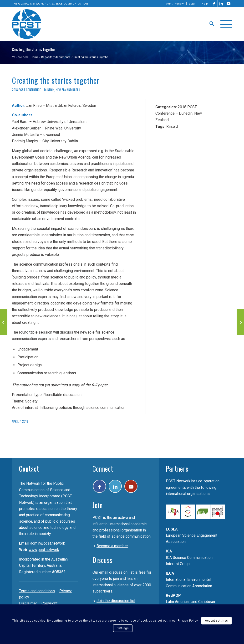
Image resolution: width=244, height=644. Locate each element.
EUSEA (172, 529)
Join (98, 505)
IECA (170, 573)
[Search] (212, 24)
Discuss (103, 560)
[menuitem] (175, 4)
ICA (169, 551)
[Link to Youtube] (229, 4)
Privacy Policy (188, 621)
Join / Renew (175, 3)
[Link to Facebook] (214, 4)
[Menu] (225, 24)
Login (193, 3)
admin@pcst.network (48, 543)
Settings (123, 628)
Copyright (49, 603)
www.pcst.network (44, 550)
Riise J (76, 90)
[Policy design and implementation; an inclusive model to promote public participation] (240, 322)
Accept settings (216, 621)
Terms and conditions (37, 591)
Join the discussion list (116, 601)
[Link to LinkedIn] (221, 4)
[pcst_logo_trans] (27, 24)
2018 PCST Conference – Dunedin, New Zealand (42, 90)
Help (205, 3)
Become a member (112, 546)
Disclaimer (28, 603)
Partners (177, 469)
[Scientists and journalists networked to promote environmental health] (4, 322)
